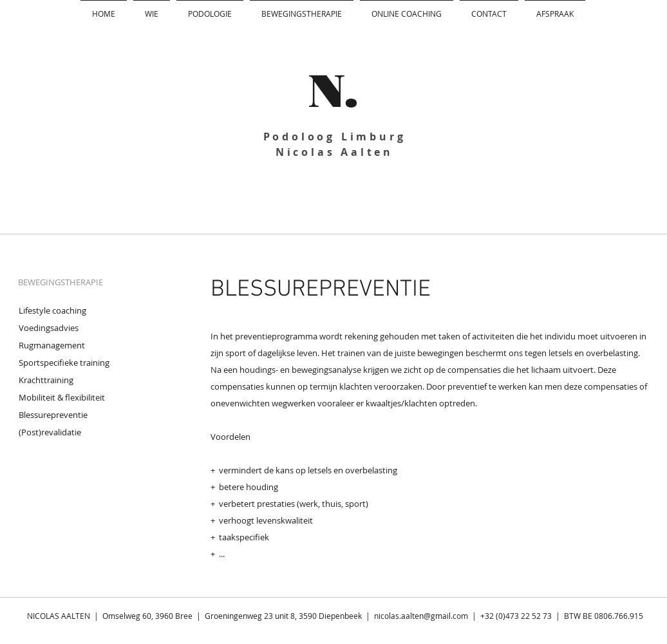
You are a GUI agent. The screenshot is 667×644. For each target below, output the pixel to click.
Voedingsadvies (49, 328)
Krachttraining (46, 380)
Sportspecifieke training (64, 363)
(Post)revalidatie (50, 432)
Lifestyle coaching (52, 310)
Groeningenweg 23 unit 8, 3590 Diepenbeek (283, 616)
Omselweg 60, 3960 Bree (148, 616)
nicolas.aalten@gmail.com (421, 616)
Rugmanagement (52, 345)
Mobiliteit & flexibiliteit (62, 397)
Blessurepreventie (53, 415)
